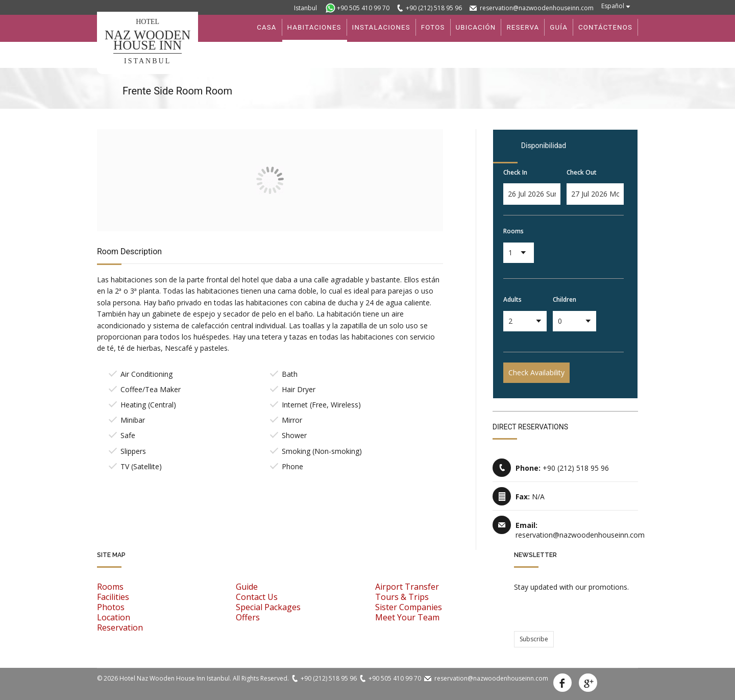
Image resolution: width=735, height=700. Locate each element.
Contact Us (257, 597)
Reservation (120, 627)
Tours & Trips (402, 597)
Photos (111, 607)
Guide (247, 587)
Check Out (582, 172)
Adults (512, 299)
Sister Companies (409, 607)
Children (565, 299)
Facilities (113, 597)
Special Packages (268, 607)
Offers (248, 617)
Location (114, 617)
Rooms (513, 231)
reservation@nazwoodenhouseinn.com (537, 8)
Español (613, 6)
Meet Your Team (407, 617)
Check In (515, 172)
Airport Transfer (407, 587)
